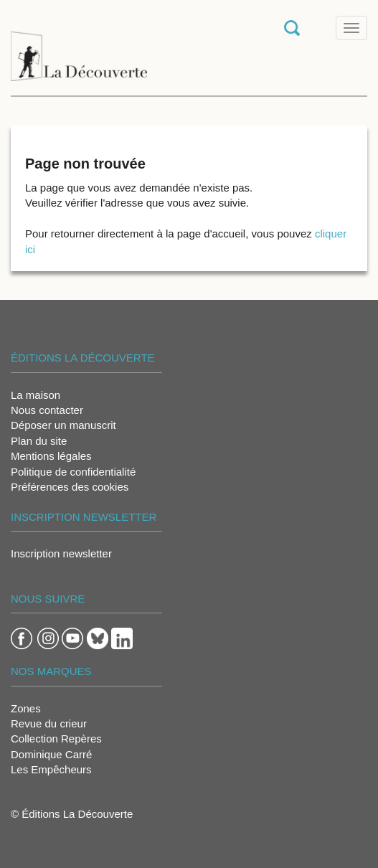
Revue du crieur (49, 723)
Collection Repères (56, 739)
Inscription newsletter (61, 553)
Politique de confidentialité (73, 472)
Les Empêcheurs (51, 769)
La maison (36, 395)
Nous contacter (47, 410)
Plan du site (39, 441)
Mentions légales (51, 456)
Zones (26, 708)
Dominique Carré (51, 754)
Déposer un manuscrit (63, 425)
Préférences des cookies (70, 487)
